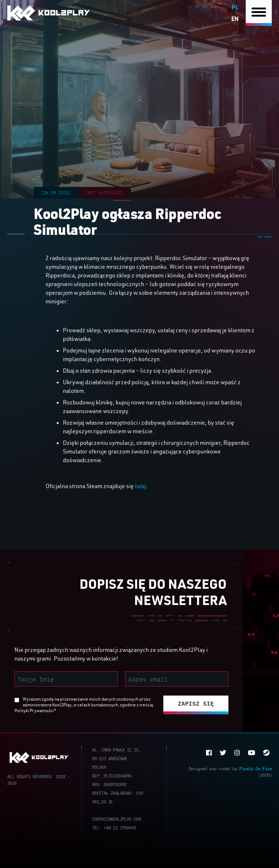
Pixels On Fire (256, 768)
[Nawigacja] (259, 13)
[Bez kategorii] (105, 192)
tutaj (140, 486)
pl (235, 7)
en (235, 19)
